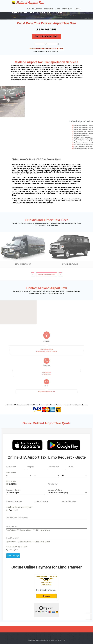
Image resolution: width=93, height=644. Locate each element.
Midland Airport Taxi (28, 3)
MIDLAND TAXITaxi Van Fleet (46, 275)
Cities (58, 9)
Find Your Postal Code (47, 36)
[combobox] (47, 44)
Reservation (49, 9)
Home (28, 9)
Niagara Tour (37, 9)
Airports (78, 9)
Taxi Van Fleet (67, 9)
